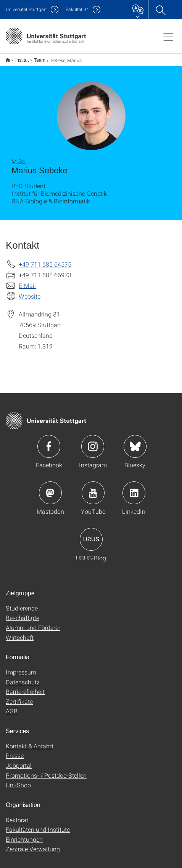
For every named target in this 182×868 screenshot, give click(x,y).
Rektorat (17, 815)
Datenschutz (23, 677)
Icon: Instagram (93, 441)
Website (30, 291)
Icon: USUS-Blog (91, 534)
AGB (12, 706)
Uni (26, 9)
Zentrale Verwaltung (33, 844)
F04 (77, 9)
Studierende (22, 603)
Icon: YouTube (93, 488)
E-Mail (27, 281)
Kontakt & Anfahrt (30, 741)
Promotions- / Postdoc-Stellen (46, 770)
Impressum (21, 667)
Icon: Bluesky (135, 441)
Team (35, 58)
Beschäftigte (23, 613)
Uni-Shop (18, 780)
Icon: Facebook (49, 441)
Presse (15, 751)
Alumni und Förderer (33, 623)
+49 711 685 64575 (45, 259)
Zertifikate (19, 696)
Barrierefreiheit (25, 687)
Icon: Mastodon (50, 488)
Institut (18, 58)
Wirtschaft (20, 632)
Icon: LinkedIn (134, 488)
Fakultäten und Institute (38, 824)
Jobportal (19, 760)
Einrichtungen (24, 834)
